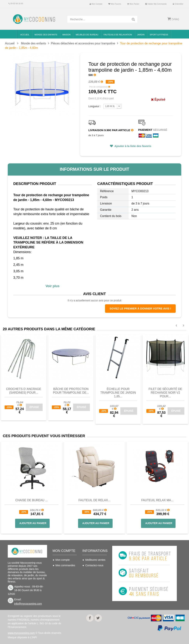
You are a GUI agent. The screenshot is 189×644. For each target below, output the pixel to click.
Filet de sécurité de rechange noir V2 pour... (165, 393)
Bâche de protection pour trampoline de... (71, 391)
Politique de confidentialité (93, 600)
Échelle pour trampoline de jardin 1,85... (118, 393)
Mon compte (96, 4)
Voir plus (53, 286)
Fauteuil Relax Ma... (157, 500)
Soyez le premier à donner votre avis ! (140, 308)
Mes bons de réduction (63, 590)
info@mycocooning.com (28, 604)
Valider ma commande (156, 4)
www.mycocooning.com (21, 633)
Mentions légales (95, 592)
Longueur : (95, 106)
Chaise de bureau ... (31, 500)
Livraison (90, 571)
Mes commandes (65, 565)
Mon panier (133, 4)
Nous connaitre (94, 587)
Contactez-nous (94, 565)
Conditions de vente (93, 579)
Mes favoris (115, 4)
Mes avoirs (62, 571)
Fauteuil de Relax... (94, 500)
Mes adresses (64, 576)
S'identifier (178, 4)
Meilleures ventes (95, 560)
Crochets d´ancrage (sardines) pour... (24, 391)
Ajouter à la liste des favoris (132, 146)
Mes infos (61, 582)
